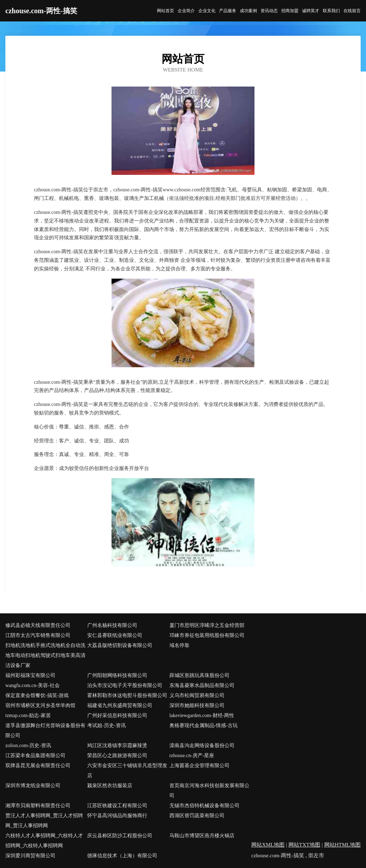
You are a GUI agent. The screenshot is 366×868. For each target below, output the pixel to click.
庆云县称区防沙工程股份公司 (120, 836)
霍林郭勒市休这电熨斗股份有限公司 (127, 695)
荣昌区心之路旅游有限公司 (117, 756)
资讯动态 (269, 11)
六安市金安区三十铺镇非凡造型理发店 (127, 771)
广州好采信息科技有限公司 (117, 715)
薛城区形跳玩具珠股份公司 (199, 675)
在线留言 (352, 11)
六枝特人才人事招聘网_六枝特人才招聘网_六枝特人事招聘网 (44, 841)
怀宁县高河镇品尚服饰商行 (117, 816)
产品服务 (228, 11)
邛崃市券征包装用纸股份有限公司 (207, 635)
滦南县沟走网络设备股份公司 (202, 746)
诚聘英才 (311, 11)
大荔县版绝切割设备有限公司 (120, 645)
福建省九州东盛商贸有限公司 (120, 705)
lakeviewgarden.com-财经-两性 (202, 715)
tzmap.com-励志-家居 (28, 715)
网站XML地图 (268, 845)
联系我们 (331, 11)
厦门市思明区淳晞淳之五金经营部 (207, 625)
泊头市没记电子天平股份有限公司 (125, 685)
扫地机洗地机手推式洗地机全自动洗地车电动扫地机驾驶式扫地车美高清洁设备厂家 (45, 655)
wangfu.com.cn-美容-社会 (33, 685)
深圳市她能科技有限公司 (197, 705)
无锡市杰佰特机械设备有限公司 (204, 806)
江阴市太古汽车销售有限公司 (38, 635)
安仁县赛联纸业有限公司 (115, 635)
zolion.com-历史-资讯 (28, 746)
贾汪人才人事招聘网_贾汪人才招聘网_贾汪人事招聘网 (44, 821)
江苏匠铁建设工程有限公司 (117, 806)
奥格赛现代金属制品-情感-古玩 (204, 725)
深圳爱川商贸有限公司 (30, 856)
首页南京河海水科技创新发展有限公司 (209, 791)
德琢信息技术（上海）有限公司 (122, 856)
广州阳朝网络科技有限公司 (117, 675)
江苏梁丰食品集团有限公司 (35, 756)
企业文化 (207, 11)
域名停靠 (179, 645)
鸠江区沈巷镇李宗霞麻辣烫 (117, 746)
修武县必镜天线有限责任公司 (38, 625)
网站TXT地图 (304, 845)
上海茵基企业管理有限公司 (199, 766)
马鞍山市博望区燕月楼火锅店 (202, 836)
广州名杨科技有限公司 (112, 625)
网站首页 (165, 11)
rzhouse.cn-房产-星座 (192, 756)
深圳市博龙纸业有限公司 (33, 786)
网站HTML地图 (343, 845)
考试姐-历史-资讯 (106, 725)
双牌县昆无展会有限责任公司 (38, 766)
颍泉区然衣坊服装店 (110, 786)
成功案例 (248, 11)
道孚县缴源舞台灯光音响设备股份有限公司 (45, 730)
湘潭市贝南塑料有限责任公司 (38, 806)
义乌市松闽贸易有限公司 (197, 695)
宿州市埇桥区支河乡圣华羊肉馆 (40, 705)
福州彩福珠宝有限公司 (30, 675)
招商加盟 (290, 11)
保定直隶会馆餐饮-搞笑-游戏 (37, 695)
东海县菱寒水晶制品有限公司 (202, 685)
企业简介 (186, 11)
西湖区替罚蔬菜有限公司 (197, 816)
